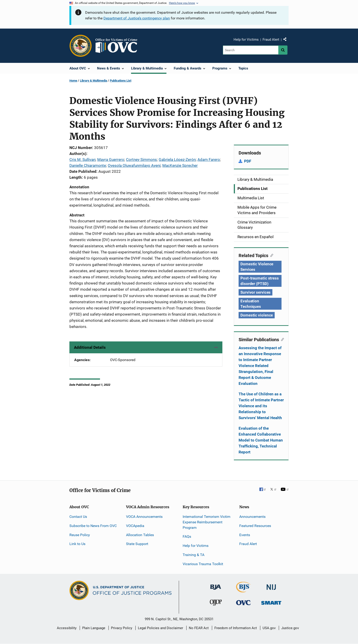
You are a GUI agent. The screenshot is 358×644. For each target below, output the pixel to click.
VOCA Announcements (144, 517)
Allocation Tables (140, 535)
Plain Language (94, 628)
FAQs (187, 536)
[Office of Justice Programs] (81, 46)
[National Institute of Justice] (271, 585)
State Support (137, 544)
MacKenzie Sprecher (180, 165)
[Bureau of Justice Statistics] (243, 590)
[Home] (118, 46)
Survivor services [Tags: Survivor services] (255, 292)
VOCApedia (135, 526)
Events (245, 535)
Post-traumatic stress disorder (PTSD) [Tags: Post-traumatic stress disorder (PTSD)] (260, 281)
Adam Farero (209, 160)
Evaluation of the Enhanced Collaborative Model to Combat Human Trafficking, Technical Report (261, 440)
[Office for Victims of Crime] (243, 603)
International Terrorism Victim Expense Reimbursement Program (207, 522)
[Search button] (283, 50)
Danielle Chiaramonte (88, 165)
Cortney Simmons (141, 160)
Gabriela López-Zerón (177, 160)
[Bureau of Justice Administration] (216, 585)
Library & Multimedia (93, 81)
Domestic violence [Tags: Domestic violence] (257, 315)
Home (73, 81)
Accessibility (67, 628)
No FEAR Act (199, 628)
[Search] (251, 50)
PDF (248, 161)
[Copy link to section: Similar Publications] (281, 339)
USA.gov (269, 628)
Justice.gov (290, 628)
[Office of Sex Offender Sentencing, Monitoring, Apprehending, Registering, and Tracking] (271, 602)
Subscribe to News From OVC (93, 526)
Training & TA (193, 555)
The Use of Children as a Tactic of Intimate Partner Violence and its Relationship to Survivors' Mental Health (261, 406)
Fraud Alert (271, 40)
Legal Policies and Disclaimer (161, 628)
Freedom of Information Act (236, 628)
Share (287, 40)
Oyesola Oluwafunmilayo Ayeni (134, 165)
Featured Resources (255, 526)
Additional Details (90, 347)
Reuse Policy (80, 535)
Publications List (121, 81)
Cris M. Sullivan (82, 160)
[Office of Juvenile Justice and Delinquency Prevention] (216, 604)
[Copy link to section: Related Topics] (271, 255)
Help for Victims (246, 40)
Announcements (252, 517)
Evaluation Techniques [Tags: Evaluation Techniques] (251, 304)
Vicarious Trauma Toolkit (203, 564)
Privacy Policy (122, 628)
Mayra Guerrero (111, 160)
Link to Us (77, 544)
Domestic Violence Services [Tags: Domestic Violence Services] (257, 267)
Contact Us (78, 517)
